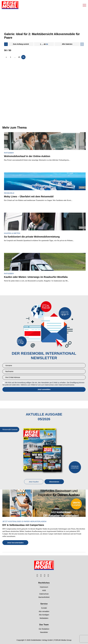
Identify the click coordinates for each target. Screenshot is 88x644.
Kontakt (44, 608)
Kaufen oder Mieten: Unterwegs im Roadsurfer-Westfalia (36, 277)
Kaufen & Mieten (12, 233)
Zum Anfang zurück (21, 44)
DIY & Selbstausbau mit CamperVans (23, 525)
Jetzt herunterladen (15, 543)
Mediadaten (44, 618)
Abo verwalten (44, 611)
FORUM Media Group (63, 640)
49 (45, 44)
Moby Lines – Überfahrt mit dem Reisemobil (29, 196)
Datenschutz (44, 594)
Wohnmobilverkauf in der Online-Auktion (27, 156)
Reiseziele (9, 193)
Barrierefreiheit (44, 597)
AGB (44, 590)
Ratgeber (9, 153)
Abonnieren (54, 482)
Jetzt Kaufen (34, 482)
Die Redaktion (44, 629)
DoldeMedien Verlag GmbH (42, 640)
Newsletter (44, 632)
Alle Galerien (67, 44)
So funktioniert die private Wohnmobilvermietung (32, 237)
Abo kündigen (44, 615)
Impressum (44, 587)
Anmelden (44, 389)
